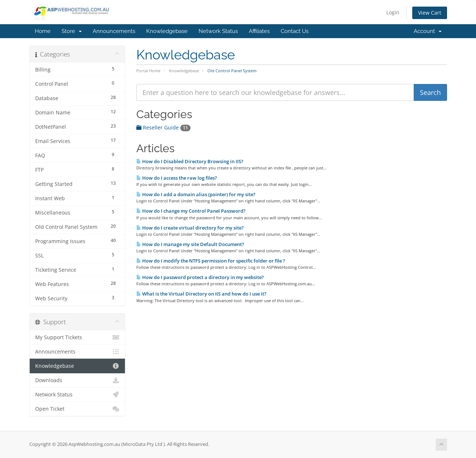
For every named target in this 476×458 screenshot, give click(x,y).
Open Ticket (78, 409)
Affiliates (259, 31)
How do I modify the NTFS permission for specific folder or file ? (211, 261)
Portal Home (148, 71)
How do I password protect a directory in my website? (200, 277)
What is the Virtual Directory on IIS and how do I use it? (201, 294)
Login (393, 12)
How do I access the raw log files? (177, 178)
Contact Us (295, 31)
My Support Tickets (78, 337)
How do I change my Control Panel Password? (191, 211)
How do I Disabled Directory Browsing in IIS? (190, 161)
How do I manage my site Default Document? (190, 244)
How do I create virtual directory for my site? (190, 228)
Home (43, 31)
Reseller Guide (163, 127)
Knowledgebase (167, 31)
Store (72, 31)
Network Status (218, 31)
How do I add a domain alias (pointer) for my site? (196, 194)
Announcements (114, 31)
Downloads (78, 380)
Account (428, 31)
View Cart (430, 13)
